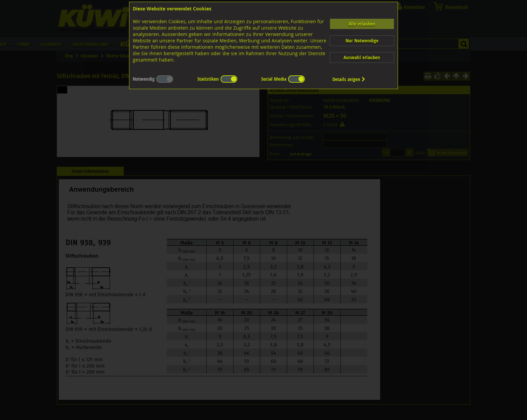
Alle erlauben (362, 24)
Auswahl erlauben (362, 57)
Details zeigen (349, 79)
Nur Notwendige (362, 41)
